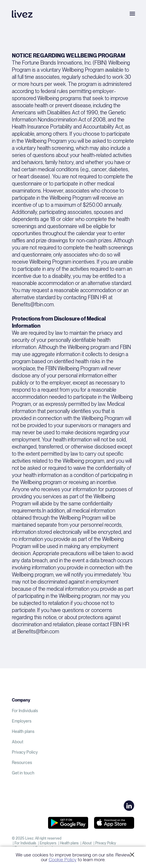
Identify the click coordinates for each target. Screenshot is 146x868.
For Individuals (25, 711)
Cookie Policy (63, 860)
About (18, 742)
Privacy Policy (25, 752)
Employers (22, 721)
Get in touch (23, 773)
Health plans (23, 731)
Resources (22, 763)
